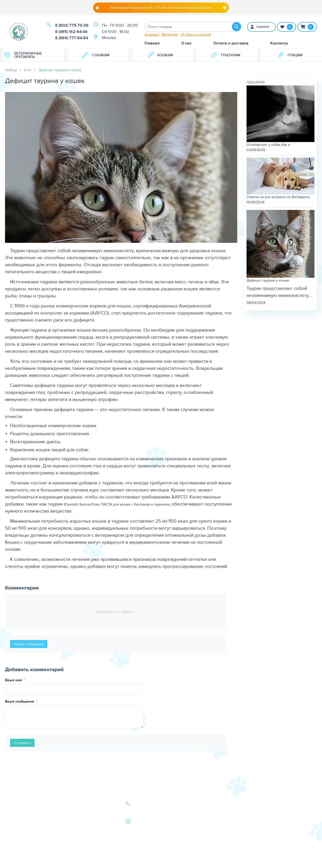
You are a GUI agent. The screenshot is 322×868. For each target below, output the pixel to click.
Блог (28, 70)
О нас (186, 43)
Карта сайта (21, 833)
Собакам (96, 55)
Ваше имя (14, 680)
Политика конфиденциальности (88, 836)
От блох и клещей (195, 34)
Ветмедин (170, 34)
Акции (74, 819)
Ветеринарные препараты (23, 55)
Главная (152, 43)
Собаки (17, 805)
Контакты (279, 43)
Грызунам (225, 55)
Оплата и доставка (231, 43)
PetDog (11, 70)
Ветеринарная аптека (30, 819)
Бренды (17, 826)
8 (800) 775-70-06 (72, 26)
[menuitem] (32, 55)
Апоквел (152, 34)
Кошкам (160, 55)
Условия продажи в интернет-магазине (86, 849)
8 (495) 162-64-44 (71, 32)
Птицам (290, 55)
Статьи (74, 812)
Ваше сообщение (20, 701)
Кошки (16, 812)
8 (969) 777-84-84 (72, 38)
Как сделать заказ (84, 826)
